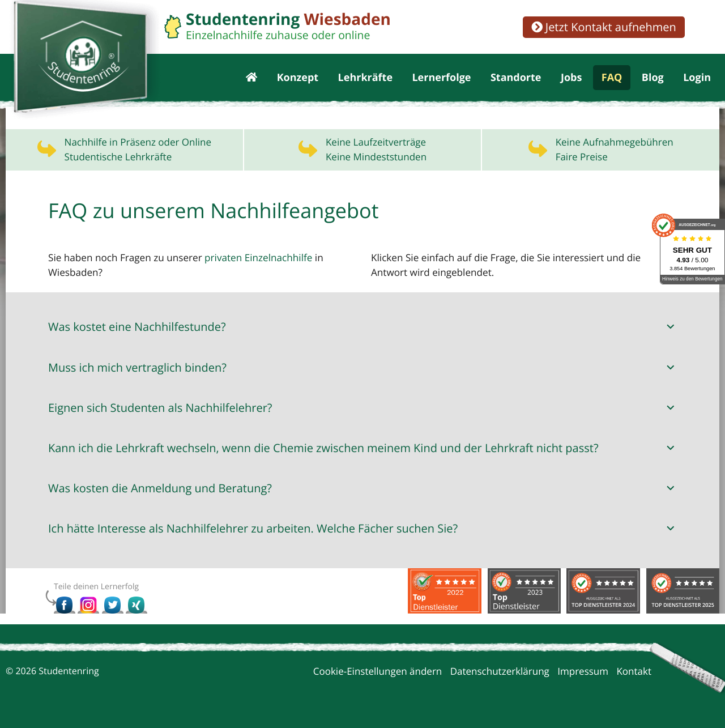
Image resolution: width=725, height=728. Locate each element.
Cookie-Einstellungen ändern (378, 675)
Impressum (583, 675)
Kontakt (634, 675)
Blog (653, 79)
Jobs (571, 79)
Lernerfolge (441, 79)
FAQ (612, 79)
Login (697, 79)
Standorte (516, 79)
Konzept (298, 79)
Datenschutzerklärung (500, 675)
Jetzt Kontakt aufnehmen (604, 27)
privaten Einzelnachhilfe (257, 262)
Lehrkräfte (365, 79)
